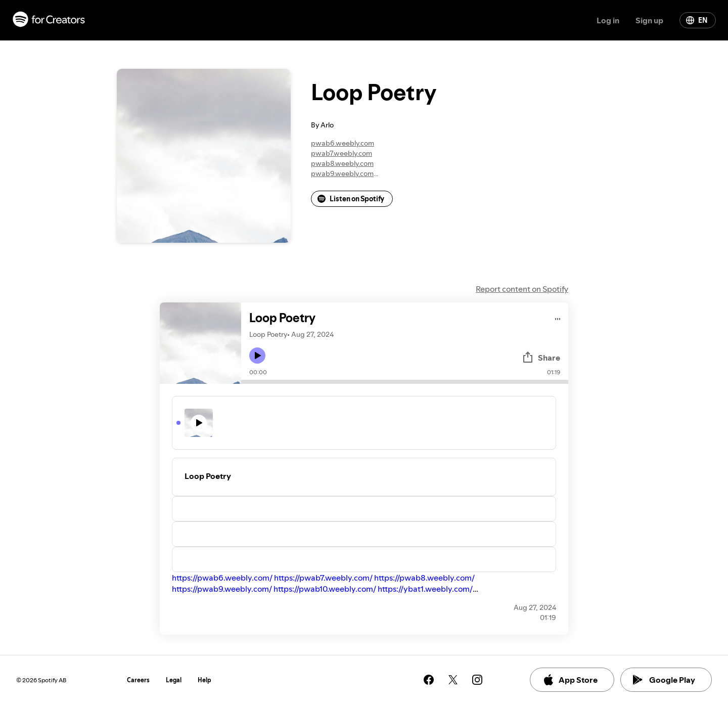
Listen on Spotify (351, 199)
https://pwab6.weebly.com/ (222, 578)
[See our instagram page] (477, 680)
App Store (570, 680)
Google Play (664, 680)
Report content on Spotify (522, 289)
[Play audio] (558, 317)
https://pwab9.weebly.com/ (222, 589)
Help (204, 680)
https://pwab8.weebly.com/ (424, 578)
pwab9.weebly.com (342, 173)
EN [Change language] (697, 20)
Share (541, 358)
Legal (174, 680)
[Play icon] (257, 356)
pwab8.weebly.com (342, 163)
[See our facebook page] (429, 680)
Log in (608, 20)
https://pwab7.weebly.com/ (323, 578)
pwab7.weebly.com (342, 153)
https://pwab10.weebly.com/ (325, 589)
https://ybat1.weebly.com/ (425, 589)
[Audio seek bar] (405, 382)
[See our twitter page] (453, 680)
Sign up (649, 20)
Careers (138, 680)
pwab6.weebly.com (343, 143)
